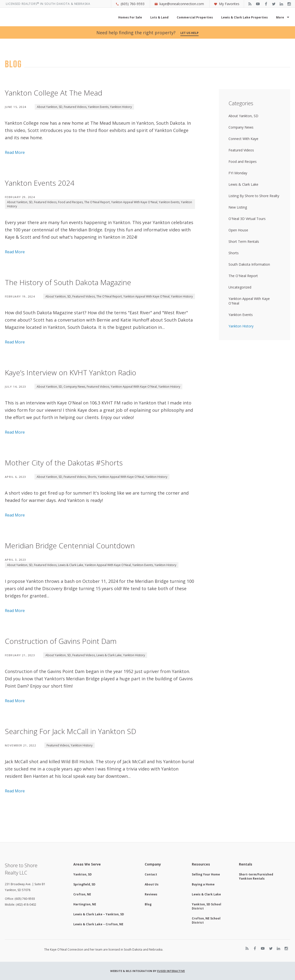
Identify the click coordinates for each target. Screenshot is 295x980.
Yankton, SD (83, 874)
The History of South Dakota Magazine (68, 282)
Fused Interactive (171, 971)
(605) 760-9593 (130, 4)
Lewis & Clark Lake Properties (244, 17)
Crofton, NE (82, 894)
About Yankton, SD (50, 107)
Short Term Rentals (244, 241)
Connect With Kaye (243, 139)
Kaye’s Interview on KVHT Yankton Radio (71, 372)
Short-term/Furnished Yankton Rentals (256, 876)
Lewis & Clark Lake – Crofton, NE (98, 924)
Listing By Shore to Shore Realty (254, 196)
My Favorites (227, 4)
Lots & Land (159, 17)
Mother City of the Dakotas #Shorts (64, 463)
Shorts (92, 477)
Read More (15, 152)
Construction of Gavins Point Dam (61, 641)
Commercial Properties (195, 17)
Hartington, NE (85, 904)
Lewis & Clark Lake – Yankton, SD (99, 914)
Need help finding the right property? (147, 33)
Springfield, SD (84, 884)
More (280, 17)
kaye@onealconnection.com (179, 4)
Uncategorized (240, 287)
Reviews (151, 894)
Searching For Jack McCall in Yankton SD (71, 731)
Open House (238, 230)
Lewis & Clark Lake (71, 565)
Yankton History (121, 107)
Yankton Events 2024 (40, 183)
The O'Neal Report (97, 202)
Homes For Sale (130, 17)
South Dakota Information (249, 264)
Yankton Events (98, 107)
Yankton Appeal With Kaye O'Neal (134, 202)
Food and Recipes (70, 202)
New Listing (238, 207)
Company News (74, 387)
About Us (152, 884)
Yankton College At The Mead (54, 93)
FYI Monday (238, 173)
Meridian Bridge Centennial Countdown (70, 546)
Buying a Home (203, 884)
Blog (148, 904)
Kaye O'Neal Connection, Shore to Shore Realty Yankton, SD (54, 19)
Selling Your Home (206, 874)
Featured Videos (75, 107)
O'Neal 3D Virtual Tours (247, 219)
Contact (151, 874)
